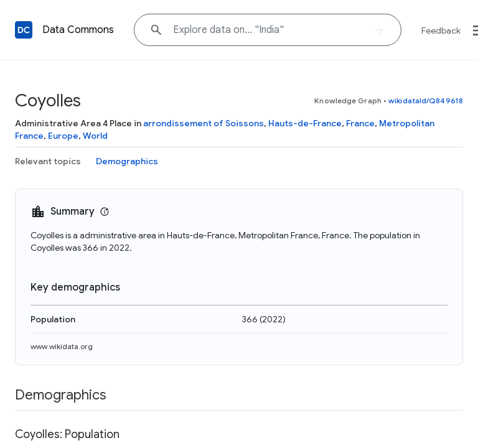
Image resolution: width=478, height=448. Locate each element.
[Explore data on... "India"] (268, 30)
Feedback (441, 30)
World (95, 136)
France (360, 123)
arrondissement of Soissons (204, 123)
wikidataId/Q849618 (426, 100)
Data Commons (78, 30)
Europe (63, 136)
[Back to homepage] (24, 30)
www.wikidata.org (62, 346)
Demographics (127, 161)
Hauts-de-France (305, 123)
